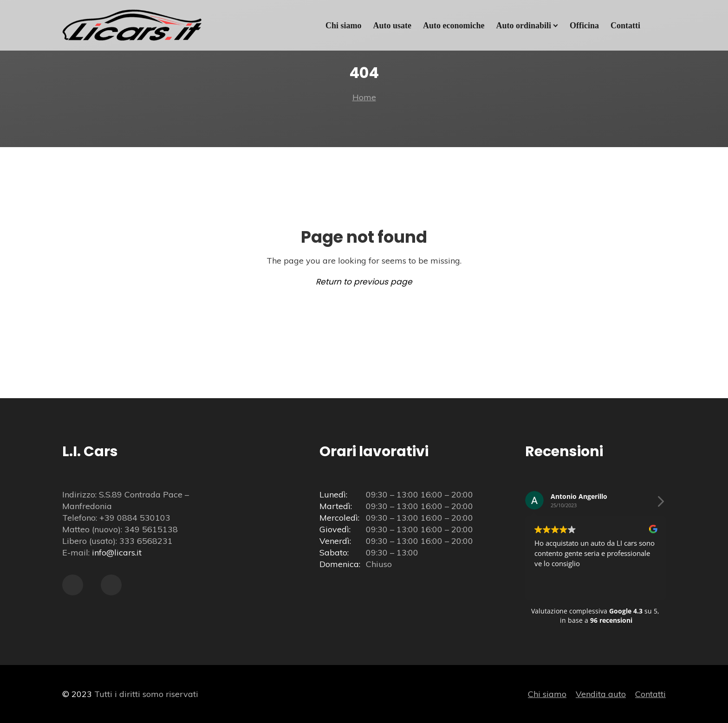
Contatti (650, 694)
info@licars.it (117, 552)
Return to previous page (364, 282)
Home (364, 97)
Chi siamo (547, 694)
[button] (660, 504)
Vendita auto (601, 694)
